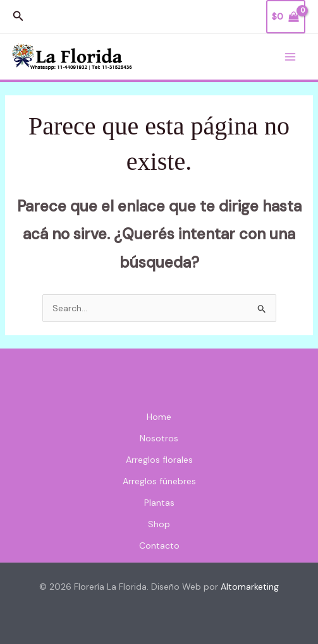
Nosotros (159, 438)
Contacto (159, 546)
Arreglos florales (159, 460)
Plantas (159, 503)
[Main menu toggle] (290, 57)
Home (159, 417)
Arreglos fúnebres (159, 481)
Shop (159, 524)
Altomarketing (250, 587)
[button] (18, 17)
